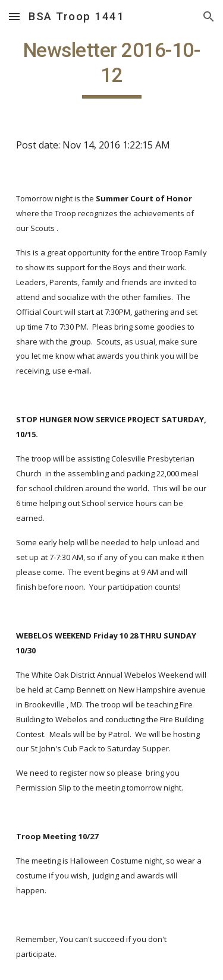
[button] (14, 16)
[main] (112, 68)
